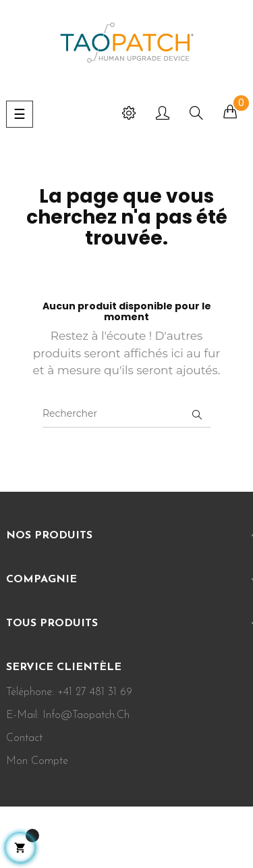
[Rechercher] (126, 414)
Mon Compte (37, 761)
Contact (24, 738)
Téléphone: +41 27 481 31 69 (69, 692)
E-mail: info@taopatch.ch (68, 715)
